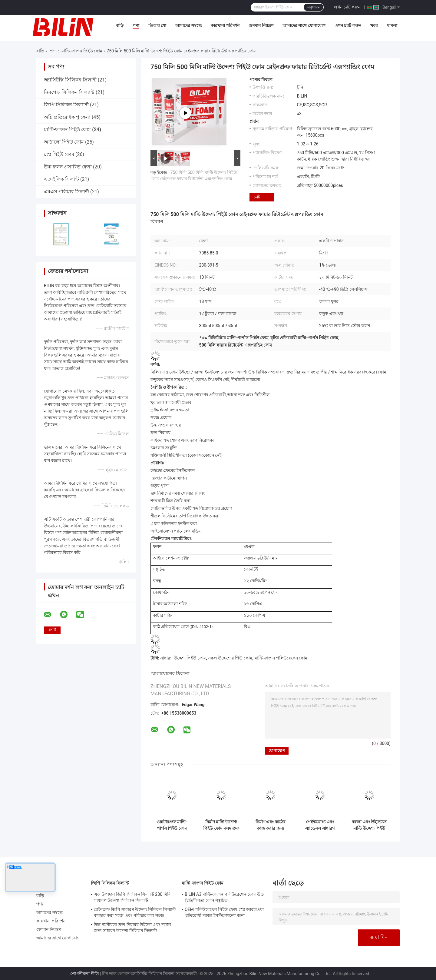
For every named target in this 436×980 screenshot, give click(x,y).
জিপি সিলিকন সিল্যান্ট (66, 105)
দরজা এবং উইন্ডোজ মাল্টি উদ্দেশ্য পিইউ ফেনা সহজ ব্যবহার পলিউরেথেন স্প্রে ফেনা (369, 825)
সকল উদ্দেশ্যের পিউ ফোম (230, 658)
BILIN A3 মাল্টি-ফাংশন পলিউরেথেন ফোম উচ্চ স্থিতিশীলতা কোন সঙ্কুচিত (224, 897)
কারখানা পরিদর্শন (225, 25)
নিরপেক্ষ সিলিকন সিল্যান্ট (69, 92)
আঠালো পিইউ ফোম (64, 142)
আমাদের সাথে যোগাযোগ (304, 25)
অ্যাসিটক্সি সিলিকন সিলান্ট (70, 80)
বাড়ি (120, 25)
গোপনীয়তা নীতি (84, 974)
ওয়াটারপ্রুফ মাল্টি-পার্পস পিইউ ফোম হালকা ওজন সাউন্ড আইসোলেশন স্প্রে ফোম (172, 825)
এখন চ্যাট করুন (347, 7)
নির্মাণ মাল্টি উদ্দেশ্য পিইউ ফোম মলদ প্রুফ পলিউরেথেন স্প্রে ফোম (221, 825)
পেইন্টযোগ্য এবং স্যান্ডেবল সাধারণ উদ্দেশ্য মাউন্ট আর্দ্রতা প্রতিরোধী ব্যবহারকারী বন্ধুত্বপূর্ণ (320, 825)
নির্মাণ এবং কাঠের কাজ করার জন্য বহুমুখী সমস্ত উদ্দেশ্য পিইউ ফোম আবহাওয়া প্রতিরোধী (271, 825)
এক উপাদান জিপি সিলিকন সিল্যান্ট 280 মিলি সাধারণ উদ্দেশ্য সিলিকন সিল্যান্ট (133, 897)
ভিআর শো (157, 25)
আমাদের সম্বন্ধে (188, 25)
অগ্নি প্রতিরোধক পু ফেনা (67, 117)
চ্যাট (257, 197)
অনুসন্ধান (314, 7)
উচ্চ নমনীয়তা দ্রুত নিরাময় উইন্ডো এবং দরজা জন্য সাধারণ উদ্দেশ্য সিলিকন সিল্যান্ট (133, 928)
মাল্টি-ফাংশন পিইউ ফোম (82, 51)
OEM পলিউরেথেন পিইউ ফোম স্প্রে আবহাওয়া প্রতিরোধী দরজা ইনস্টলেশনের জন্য (224, 912)
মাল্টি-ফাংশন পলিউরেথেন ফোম (281, 658)
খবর (374, 25)
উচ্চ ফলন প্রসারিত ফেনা (68, 167)
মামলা (392, 25)
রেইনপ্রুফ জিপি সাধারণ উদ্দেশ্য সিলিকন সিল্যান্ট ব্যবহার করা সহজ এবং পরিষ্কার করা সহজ (135, 912)
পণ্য (136, 25)
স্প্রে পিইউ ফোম (59, 154)
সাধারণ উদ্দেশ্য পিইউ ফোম (183, 658)
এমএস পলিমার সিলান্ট (66, 192)
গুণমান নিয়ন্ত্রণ (261, 25)
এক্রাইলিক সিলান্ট (61, 179)
